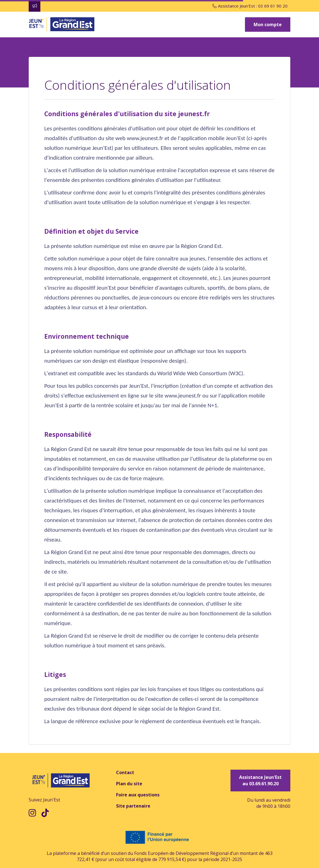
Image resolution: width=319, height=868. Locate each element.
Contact (125, 772)
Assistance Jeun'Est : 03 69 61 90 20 (250, 6)
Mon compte (268, 25)
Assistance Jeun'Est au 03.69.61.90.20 (260, 780)
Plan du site (129, 784)
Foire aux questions (138, 795)
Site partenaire (133, 806)
